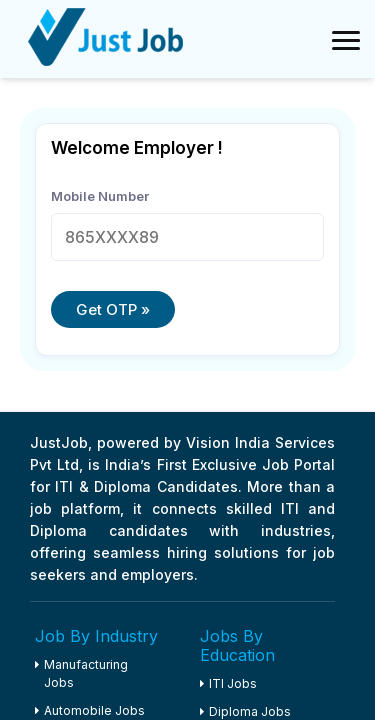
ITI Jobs (228, 683)
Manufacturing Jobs (81, 673)
